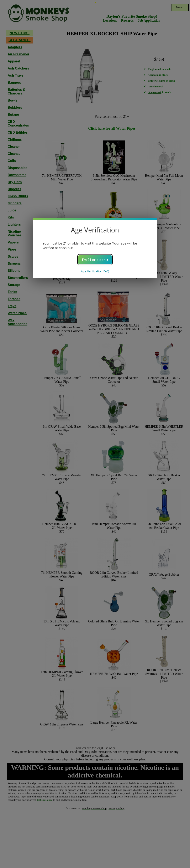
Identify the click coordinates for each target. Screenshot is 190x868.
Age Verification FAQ (95, 271)
